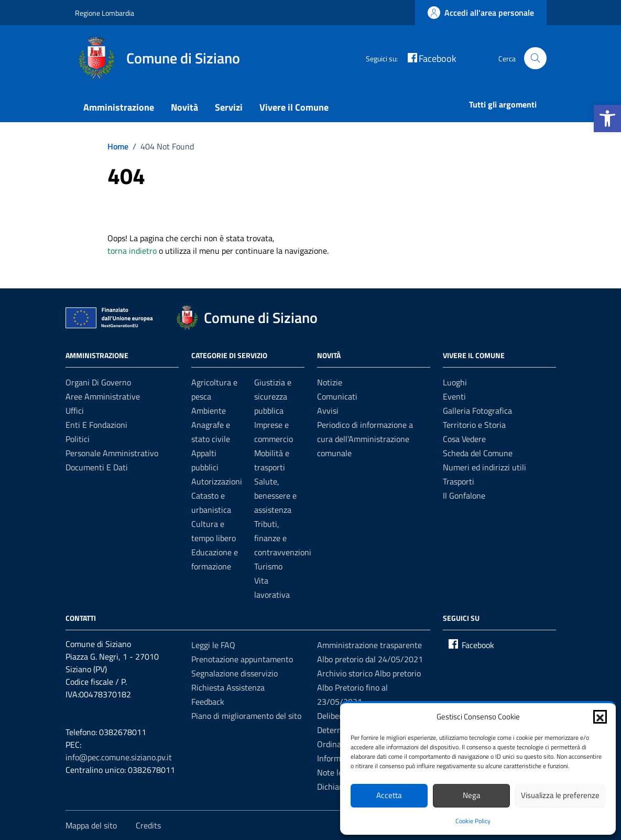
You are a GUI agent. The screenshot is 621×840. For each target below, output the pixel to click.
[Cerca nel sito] (535, 58)
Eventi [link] (454, 396)
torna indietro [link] (132, 251)
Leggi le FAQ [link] (213, 645)
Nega (472, 795)
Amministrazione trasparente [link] (369, 645)
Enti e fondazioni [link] (96, 425)
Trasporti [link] (459, 481)
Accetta (389, 795)
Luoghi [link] (455, 382)
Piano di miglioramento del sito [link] (246, 716)
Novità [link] (184, 107)
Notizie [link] (330, 382)
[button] (600, 717)
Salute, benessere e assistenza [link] (275, 496)
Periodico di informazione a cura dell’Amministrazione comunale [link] (365, 439)
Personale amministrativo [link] (112, 453)
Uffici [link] (75, 411)
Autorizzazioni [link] (217, 481)
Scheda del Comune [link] (478, 453)
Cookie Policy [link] (473, 821)
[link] (607, 119)
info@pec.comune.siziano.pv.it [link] (119, 757)
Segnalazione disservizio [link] (235, 673)
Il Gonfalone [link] (464, 496)
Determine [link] (336, 730)
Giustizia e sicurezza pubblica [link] (273, 396)
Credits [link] (148, 825)
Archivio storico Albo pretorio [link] (369, 673)
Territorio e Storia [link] (474, 425)
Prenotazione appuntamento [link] (242, 659)
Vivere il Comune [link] (294, 107)
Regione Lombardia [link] (105, 13)
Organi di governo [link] (98, 382)
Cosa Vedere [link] (464, 439)
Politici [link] (78, 439)
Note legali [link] (336, 772)
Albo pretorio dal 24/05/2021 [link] (370, 659)
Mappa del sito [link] (91, 825)
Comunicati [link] (337, 396)
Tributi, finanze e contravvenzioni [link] (283, 538)
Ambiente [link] (209, 411)
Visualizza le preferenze (560, 795)
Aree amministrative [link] (103, 396)
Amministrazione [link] (119, 107)
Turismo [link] (268, 566)
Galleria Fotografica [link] (477, 411)
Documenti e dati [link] (97, 467)
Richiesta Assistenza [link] (228, 687)
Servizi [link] (229, 107)
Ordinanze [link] (335, 744)
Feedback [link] (208, 702)
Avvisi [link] (328, 411)
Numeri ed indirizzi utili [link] (484, 467)
